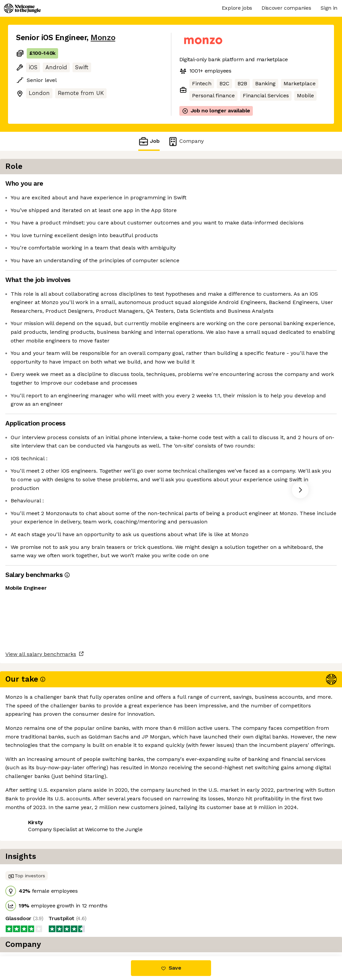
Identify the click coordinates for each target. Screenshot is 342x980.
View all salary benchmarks (49, 903)
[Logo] (22, 8)
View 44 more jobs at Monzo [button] (100, 928)
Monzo (103, 38)
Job (149, 141)
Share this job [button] (34, 928)
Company (186, 141)
